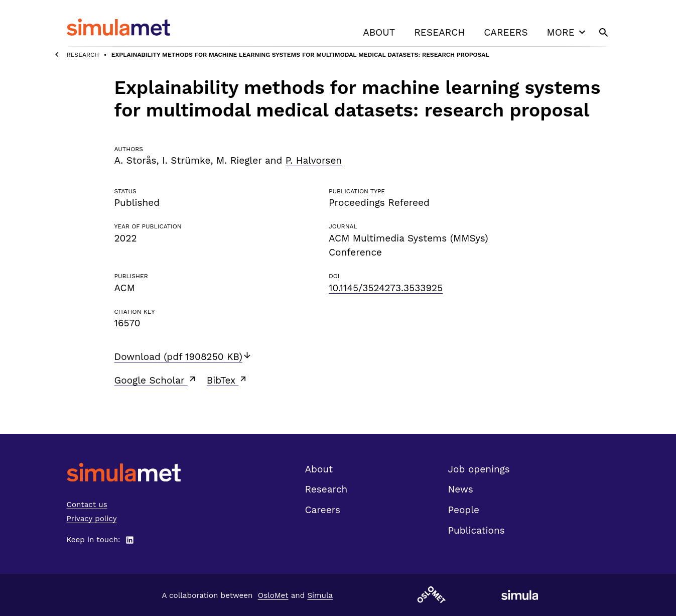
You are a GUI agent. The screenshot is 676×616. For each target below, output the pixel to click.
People (464, 510)
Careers (506, 32)
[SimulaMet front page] (124, 472)
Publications (477, 530)
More (568, 32)
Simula (320, 595)
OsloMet (273, 595)
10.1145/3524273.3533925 (386, 288)
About (379, 32)
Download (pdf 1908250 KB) (183, 357)
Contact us (87, 505)
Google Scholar (156, 380)
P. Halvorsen (314, 160)
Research (439, 32)
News (461, 489)
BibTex (228, 380)
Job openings (479, 469)
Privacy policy (92, 519)
